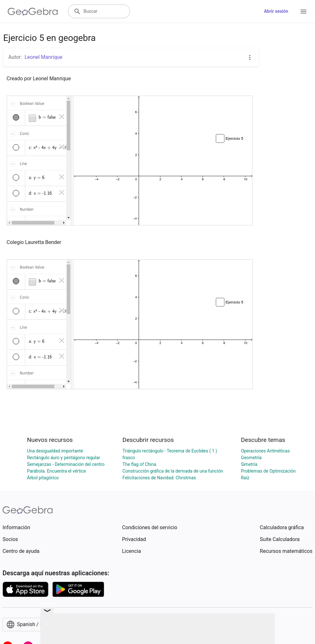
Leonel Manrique (44, 57)
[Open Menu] (303, 12)
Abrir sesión (276, 11)
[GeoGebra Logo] (33, 12)
